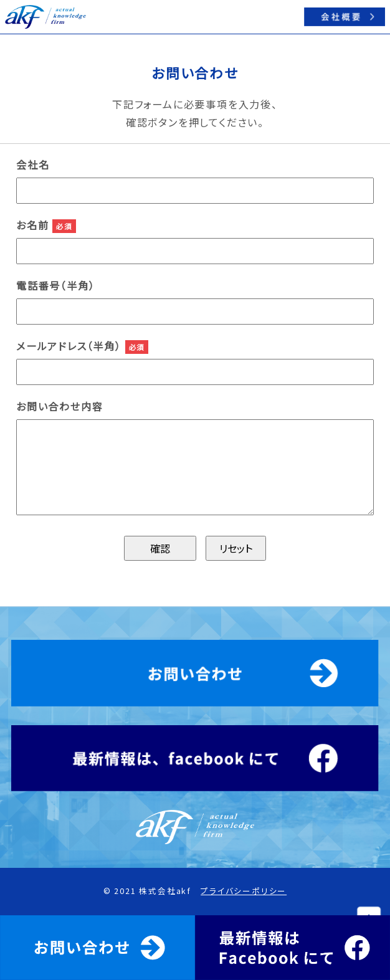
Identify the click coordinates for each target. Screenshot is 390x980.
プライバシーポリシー (244, 891)
